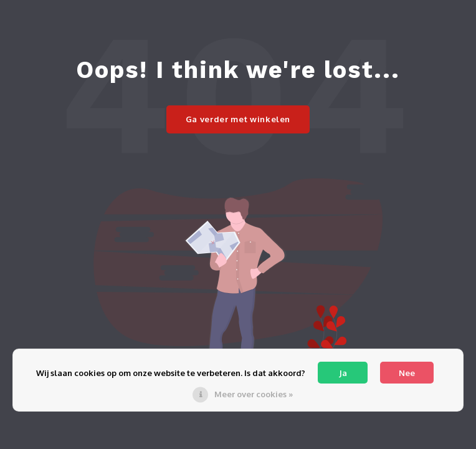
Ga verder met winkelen (238, 119)
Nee (407, 373)
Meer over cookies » (254, 394)
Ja (343, 373)
